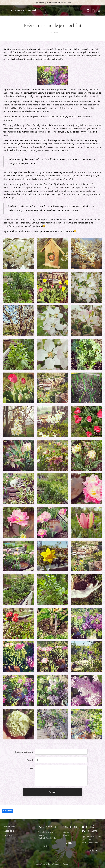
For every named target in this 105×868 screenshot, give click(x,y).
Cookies (66, 864)
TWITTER (8, 836)
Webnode (56, 864)
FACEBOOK (9, 831)
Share (8, 811)
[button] (88, 11)
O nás (66, 832)
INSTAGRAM (9, 826)
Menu (99, 11)
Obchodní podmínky (47, 838)
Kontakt (67, 835)
